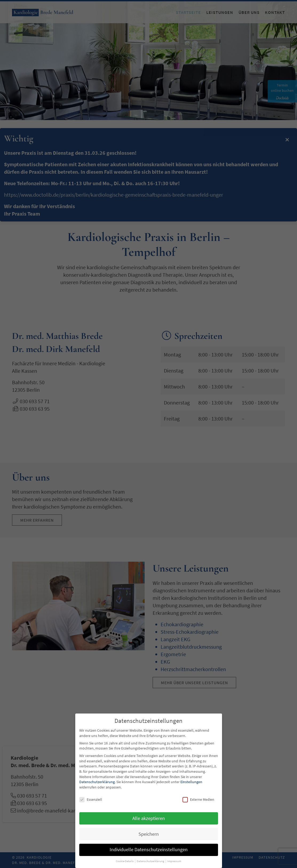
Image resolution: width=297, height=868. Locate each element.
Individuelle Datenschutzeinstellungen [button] (149, 850)
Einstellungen (191, 782)
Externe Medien (198, 800)
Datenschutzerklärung (97, 782)
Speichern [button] (149, 834)
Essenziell (91, 800)
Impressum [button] (174, 861)
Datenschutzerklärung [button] (151, 861)
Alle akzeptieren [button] (149, 818)
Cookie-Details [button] (125, 861)
